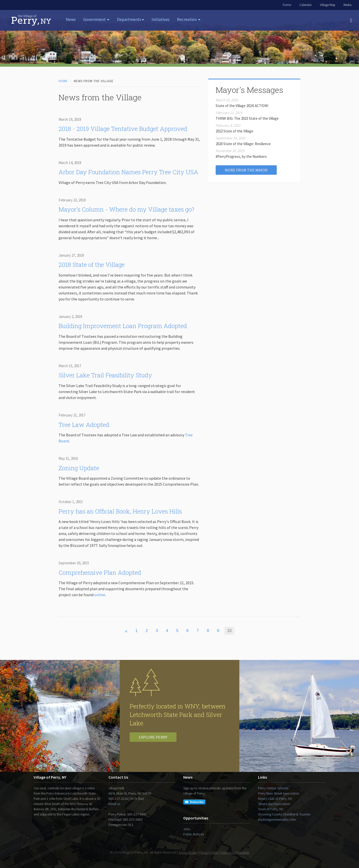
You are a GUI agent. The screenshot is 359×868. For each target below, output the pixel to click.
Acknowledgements (235, 852)
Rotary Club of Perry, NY (275, 799)
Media (348, 5)
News (71, 19)
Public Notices (194, 834)
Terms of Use (188, 852)
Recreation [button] (189, 19)
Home (63, 81)
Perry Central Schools (273, 788)
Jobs (187, 829)
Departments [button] (131, 19)
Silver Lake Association (274, 804)
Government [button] (96, 19)
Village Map (328, 5)
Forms (287, 5)
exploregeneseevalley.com (277, 819)
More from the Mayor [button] (246, 170)
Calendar (306, 5)
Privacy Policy (209, 852)
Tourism (305, 814)
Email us (114, 804)
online (100, 595)
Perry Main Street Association (279, 793)
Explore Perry (153, 737)
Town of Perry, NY (271, 809)
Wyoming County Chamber (277, 814)
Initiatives (161, 19)
